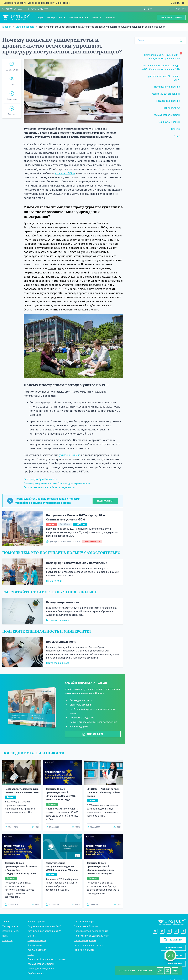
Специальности (11, 931)
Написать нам (175, 964)
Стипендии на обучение (41, 969)
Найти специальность (58, 663)
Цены (5, 936)
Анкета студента (36, 922)
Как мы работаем (37, 950)
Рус (184, 9)
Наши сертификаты (85, 940)
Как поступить (35, 945)
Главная (7, 27)
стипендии (55, 268)
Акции (6, 922)
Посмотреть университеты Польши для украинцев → (57, 483)
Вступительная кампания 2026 (44, 926)
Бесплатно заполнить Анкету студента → (49, 487)
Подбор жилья (36, 973)
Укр (178, 9)
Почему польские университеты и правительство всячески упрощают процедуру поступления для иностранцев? (102, 27)
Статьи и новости (25, 27)
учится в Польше (70, 455)
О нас (31, 955)
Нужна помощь (54, 581)
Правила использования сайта (91, 931)
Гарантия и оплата (84, 950)
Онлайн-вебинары (84, 922)
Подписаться (105, 501)
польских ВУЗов (65, 173)
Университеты (10, 926)
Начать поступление (171, 17)
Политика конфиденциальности (92, 936)
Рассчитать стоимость (58, 620)
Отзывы (32, 936)
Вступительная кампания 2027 (44, 931)
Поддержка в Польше (86, 926)
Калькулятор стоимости (63, 602)
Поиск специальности (61, 642)
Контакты (7, 940)
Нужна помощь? (173, 948)
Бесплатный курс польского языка (47, 959)
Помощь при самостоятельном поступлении (77, 563)
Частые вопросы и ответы (88, 945)
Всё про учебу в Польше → (41, 479)
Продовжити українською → (57, 3)
